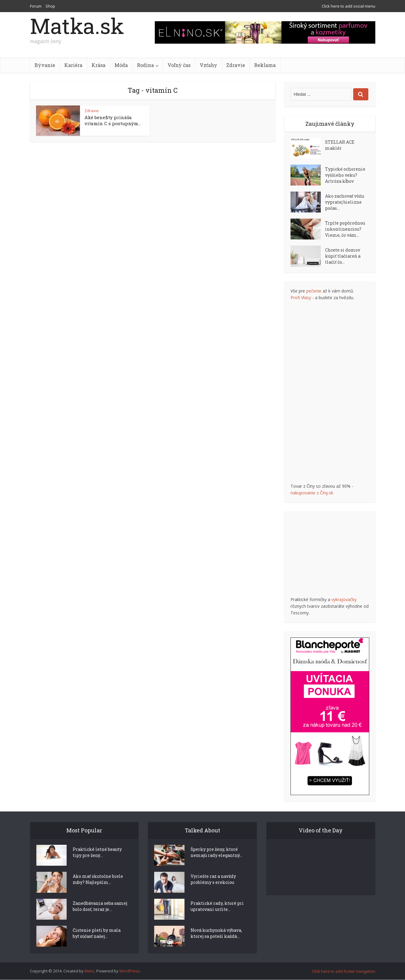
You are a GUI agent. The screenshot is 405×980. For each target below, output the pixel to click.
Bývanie (45, 65)
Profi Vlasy (301, 298)
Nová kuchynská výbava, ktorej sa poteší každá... (216, 944)
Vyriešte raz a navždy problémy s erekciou (213, 890)
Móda (121, 65)
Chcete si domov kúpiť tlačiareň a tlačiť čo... (343, 256)
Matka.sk (77, 26)
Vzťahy (208, 65)
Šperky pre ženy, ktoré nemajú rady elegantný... (216, 863)
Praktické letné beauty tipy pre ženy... (97, 863)
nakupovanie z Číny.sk (312, 493)
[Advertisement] (336, 392)
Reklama (265, 65)
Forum (36, 6)
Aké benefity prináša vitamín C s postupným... (113, 120)
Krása (98, 65)
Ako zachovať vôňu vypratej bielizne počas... (345, 202)
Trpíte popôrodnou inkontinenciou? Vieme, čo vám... (345, 229)
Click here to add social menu (349, 6)
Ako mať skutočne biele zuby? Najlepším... (98, 890)
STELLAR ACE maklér (340, 145)
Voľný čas (179, 65)
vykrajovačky (344, 599)
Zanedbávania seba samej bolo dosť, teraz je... (100, 917)
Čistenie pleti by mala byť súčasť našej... (97, 944)
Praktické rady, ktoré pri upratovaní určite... (217, 917)
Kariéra (73, 65)
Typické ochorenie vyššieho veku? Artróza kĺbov (345, 175)
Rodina (145, 65)
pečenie (314, 291)
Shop (50, 6)
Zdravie (236, 65)
